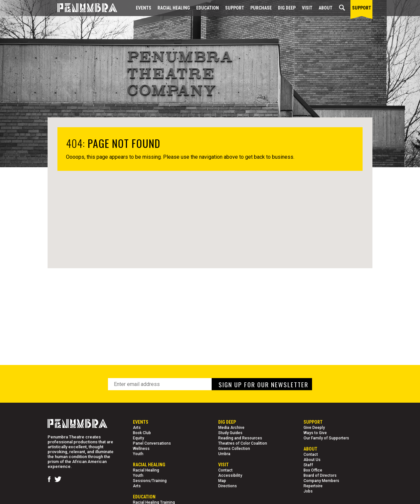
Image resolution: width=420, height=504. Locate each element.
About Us (312, 460)
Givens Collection (234, 449)
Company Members (321, 481)
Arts (137, 428)
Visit (307, 8)
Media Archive (231, 428)
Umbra (224, 454)
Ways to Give (315, 433)
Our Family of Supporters (326, 438)
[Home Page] (82, 8)
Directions (228, 486)
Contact (225, 470)
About (325, 8)
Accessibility (230, 475)
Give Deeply (314, 428)
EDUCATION (208, 8)
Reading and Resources (240, 438)
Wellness (141, 449)
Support (235, 8)
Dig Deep (287, 8)
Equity (138, 438)
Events (144, 8)
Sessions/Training (150, 481)
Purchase (261, 8)
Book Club (142, 433)
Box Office (313, 470)
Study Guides (230, 433)
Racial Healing (174, 8)
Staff (308, 465)
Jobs (308, 491)
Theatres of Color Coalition (243, 443)
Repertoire (313, 486)
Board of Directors (320, 475)
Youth (138, 454)
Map (222, 481)
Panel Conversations (152, 443)
